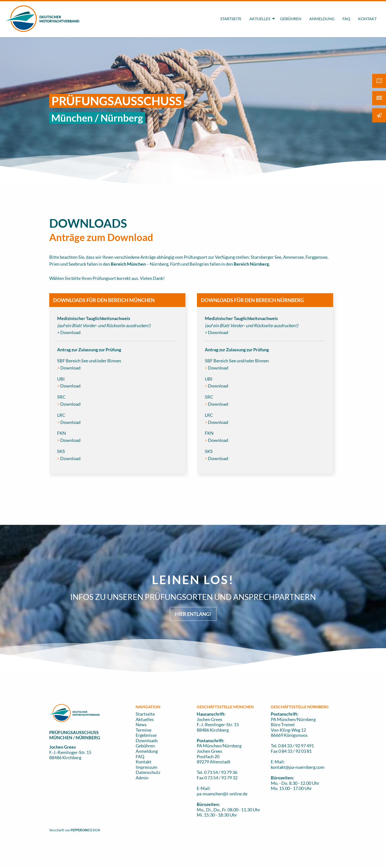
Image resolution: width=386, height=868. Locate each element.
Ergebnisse (146, 735)
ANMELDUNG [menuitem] (322, 19)
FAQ (140, 756)
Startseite (145, 714)
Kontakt (144, 762)
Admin (142, 778)
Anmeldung (147, 751)
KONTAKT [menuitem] (367, 19)
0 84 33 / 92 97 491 (296, 746)
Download (70, 368)
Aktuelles (145, 719)
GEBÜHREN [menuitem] (291, 19)
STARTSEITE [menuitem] (231, 19)
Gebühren (145, 746)
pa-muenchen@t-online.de (222, 794)
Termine (144, 730)
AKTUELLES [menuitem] (260, 19)
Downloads (147, 740)
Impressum (146, 767)
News (141, 724)
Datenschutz (148, 772)
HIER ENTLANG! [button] (193, 614)
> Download (69, 332)
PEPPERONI (79, 830)
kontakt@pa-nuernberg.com (298, 767)
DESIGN (94, 830)
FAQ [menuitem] (346, 19)
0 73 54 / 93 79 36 (221, 772)
